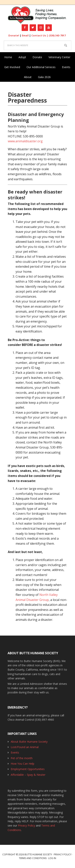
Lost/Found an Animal (25, 747)
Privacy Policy (26, 825)
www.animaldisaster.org (25, 141)
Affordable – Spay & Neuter (28, 775)
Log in (52, 858)
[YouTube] (49, 28)
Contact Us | (40, 35)
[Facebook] (25, 28)
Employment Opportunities (28, 769)
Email (25, 35)
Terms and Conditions (33, 858)
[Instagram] (41, 28)
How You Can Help (22, 764)
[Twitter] (33, 28)
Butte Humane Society (37, 15)
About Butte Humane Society (29, 742)
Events (15, 752)
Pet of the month (22, 758)
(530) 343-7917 (57, 35)
